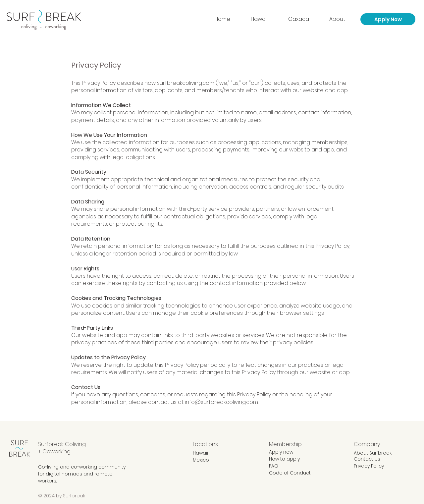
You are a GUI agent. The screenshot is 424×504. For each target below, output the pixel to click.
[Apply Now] (388, 19)
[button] (342, 19)
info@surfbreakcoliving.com (221, 402)
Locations (205, 444)
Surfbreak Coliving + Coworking (62, 448)
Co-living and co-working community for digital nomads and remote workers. (82, 474)
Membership (285, 444)
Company (367, 444)
